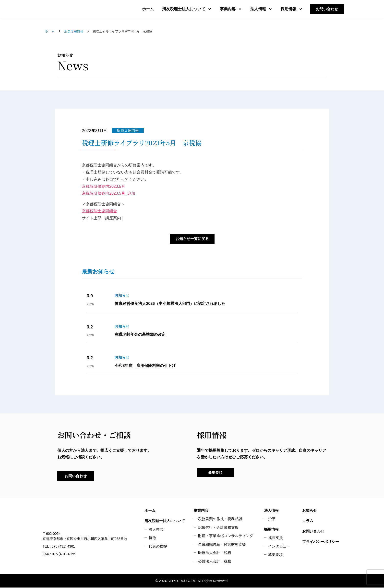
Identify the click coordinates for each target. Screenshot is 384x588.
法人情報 (261, 9)
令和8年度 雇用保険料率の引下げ (145, 366)
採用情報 (292, 9)
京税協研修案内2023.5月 (103, 186)
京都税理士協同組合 (99, 211)
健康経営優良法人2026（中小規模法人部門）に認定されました (170, 304)
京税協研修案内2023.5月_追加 (108, 193)
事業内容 (231, 9)
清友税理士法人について (187, 9)
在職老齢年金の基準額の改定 (140, 335)
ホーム (148, 9)
